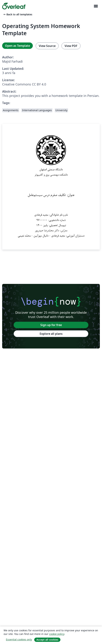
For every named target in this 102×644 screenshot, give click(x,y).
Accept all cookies (47, 640)
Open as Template (17, 46)
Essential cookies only (19, 639)
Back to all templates (18, 14)
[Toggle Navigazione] (96, 6)
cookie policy (57, 634)
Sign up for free (51, 325)
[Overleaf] (14, 6)
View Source (47, 46)
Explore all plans (51, 334)
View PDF (71, 46)
